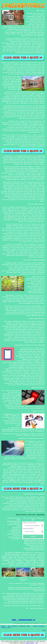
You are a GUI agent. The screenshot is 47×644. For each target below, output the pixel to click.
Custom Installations (14, 601)
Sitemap (3, 626)
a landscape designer (30, 561)
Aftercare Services (38, 595)
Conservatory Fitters (9, 598)
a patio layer (12, 557)
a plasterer (25, 559)
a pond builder (11, 562)
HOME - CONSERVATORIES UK (23, 620)
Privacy (44, 630)
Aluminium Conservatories (14, 593)
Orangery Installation (37, 600)
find (7, 497)
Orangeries (25, 601)
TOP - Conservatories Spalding (35, 608)
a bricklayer (32, 565)
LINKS (43, 11)
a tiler (12, 561)
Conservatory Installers (36, 601)
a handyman (39, 556)
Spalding (32, 182)
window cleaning (7, 556)
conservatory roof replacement (12, 377)
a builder (33, 564)
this (30, 407)
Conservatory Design (8, 597)
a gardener (24, 556)
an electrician (30, 557)
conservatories (9, 31)
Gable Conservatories (29, 593)
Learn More (30, 643)
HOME (38, 11)
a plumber (28, 562)
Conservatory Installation (23, 595)
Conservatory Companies (37, 597)
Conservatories (23, 603)
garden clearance (15, 565)
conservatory (9, 266)
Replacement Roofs (24, 600)
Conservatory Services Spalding (30, 515)
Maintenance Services (23, 598)
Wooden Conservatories (10, 600)
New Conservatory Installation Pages (19, 626)
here (12, 394)
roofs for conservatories (14, 374)
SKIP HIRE (19, 564)
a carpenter (41, 559)
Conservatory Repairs (38, 598)
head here (41, 408)
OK (37, 643)
